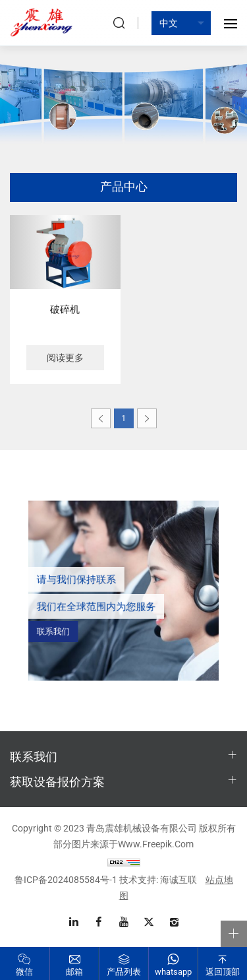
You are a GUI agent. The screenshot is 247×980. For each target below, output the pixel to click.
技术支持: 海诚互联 (158, 880)
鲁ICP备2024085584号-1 (66, 880)
